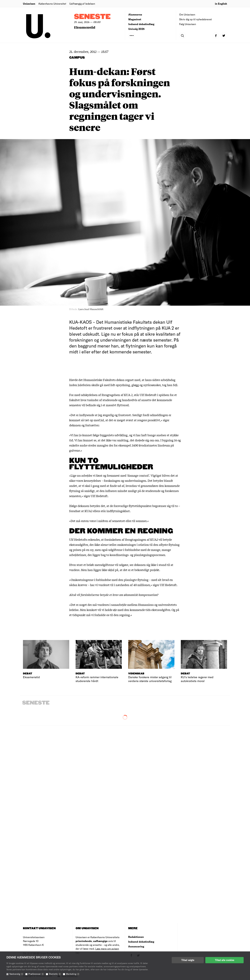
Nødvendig (16, 974)
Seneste (92, 17)
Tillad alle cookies (224, 960)
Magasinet (135, 19)
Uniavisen (29, 4)
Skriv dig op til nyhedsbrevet (196, 19)
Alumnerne (135, 14)
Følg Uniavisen (188, 24)
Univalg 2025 (136, 29)
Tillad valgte (188, 960)
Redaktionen (136, 937)
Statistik (55, 974)
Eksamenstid (85, 27)
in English (221, 4)
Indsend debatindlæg (141, 24)
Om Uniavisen (187, 14)
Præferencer (36, 974)
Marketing (73, 974)
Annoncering (136, 946)
